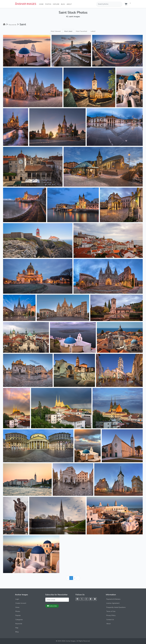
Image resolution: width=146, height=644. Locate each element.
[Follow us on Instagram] (86, 599)
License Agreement (113, 603)
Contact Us (110, 620)
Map (17, 628)
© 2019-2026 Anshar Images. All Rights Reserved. (73, 641)
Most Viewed (56, 31)
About (70, 4)
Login (17, 599)
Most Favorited (81, 31)
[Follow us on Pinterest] (91, 599)
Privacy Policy (111, 615)
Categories (19, 620)
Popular (18, 615)
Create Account (21, 603)
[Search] (120, 4)
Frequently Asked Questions (116, 607)
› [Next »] (78, 578)
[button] (129, 3)
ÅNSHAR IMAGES (26, 4)
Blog (63, 4)
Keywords (19, 624)
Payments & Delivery (113, 599)
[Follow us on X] (82, 599)
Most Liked (68, 31)
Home (42, 4)
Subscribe (52, 606)
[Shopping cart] (126, 4)
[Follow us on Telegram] (95, 599)
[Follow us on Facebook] (77, 599)
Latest (93, 31)
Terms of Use (111, 611)
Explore (57, 4)
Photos (49, 4)
